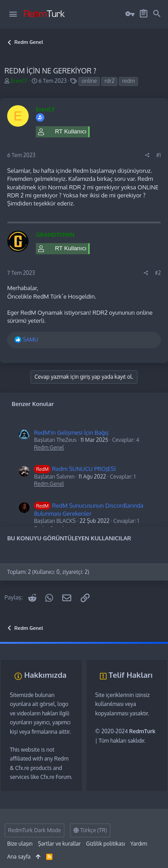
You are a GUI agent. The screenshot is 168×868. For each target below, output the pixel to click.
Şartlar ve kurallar (59, 844)
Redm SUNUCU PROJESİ (75, 469)
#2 (158, 273)
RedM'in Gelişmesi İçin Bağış (71, 432)
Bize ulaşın (20, 844)
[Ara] (157, 14)
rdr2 (109, 81)
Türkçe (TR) (90, 830)
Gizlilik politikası (106, 844)
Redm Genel (49, 447)
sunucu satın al (93, 646)
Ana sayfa (19, 857)
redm (128, 81)
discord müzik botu (135, 646)
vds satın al (60, 646)
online (89, 81)
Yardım (139, 844)
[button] (13, 14)
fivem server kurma (23, 646)
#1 (159, 155)
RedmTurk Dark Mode (34, 830)
